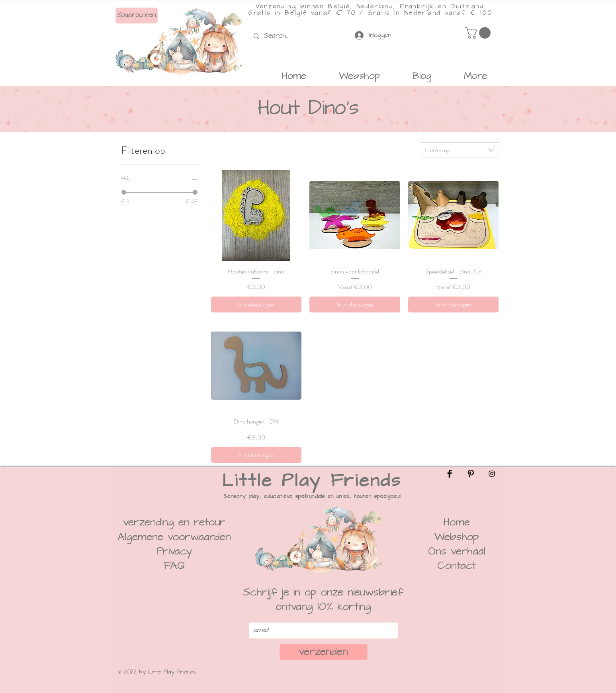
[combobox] (460, 150)
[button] (479, 33)
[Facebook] (450, 474)
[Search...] (278, 36)
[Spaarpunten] (137, 16)
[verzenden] (324, 652)
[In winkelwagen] (256, 305)
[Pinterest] (471, 474)
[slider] (124, 192)
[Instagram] (492, 474)
